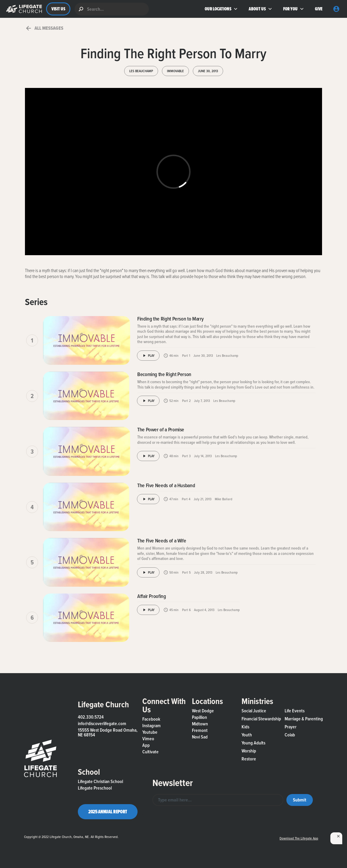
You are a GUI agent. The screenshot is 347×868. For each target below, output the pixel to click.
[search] (112, 9)
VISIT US (58, 9)
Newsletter (173, 783)
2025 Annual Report (108, 812)
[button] (23, 9)
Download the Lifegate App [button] (299, 838)
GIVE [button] (319, 9)
